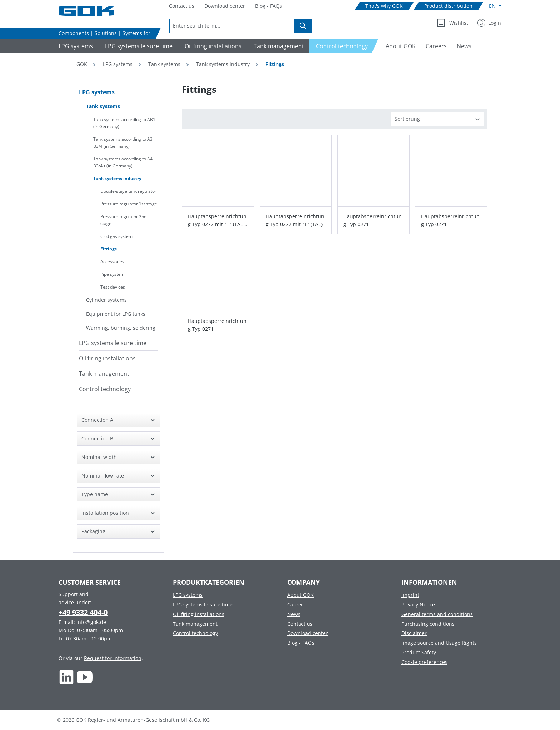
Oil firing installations (107, 358)
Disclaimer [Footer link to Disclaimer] (414, 633)
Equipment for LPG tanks (116, 314)
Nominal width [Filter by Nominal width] (118, 457)
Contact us (300, 624)
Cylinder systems (106, 300)
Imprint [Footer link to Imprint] (410, 595)
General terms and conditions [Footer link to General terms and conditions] (437, 614)
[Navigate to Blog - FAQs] (269, 6)
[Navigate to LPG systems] (75, 46)
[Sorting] (437, 119)
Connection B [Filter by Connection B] (118, 438)
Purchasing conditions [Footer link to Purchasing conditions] (428, 624)
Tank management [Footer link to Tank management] (195, 624)
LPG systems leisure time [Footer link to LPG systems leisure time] (203, 604)
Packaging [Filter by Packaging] (118, 531)
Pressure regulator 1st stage (129, 204)
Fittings (109, 249)
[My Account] (489, 23)
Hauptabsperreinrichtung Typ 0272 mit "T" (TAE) (295, 220)
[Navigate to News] (464, 46)
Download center (307, 633)
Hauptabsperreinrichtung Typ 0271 (372, 220)
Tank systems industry (117, 178)
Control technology (105, 389)
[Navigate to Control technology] (344, 46)
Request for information (113, 658)
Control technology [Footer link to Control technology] (195, 633)
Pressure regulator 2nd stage (123, 220)
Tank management (104, 374)
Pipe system (112, 274)
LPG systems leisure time (113, 343)
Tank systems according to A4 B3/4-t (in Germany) (123, 162)
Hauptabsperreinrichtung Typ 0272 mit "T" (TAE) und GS (217, 221)
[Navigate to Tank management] (278, 46)
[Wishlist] (453, 23)
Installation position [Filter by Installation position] (118, 513)
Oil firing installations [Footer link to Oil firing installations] (199, 614)
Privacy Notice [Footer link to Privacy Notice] (418, 604)
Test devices (113, 287)
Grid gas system (116, 236)
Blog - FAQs (301, 643)
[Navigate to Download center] (225, 6)
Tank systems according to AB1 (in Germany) (124, 123)
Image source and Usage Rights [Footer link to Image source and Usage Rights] (439, 643)
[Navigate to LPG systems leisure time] (138, 46)
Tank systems (103, 106)
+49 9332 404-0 (83, 612)
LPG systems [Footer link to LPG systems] (188, 595)
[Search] (303, 26)
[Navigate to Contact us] (182, 6)
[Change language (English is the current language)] (495, 6)
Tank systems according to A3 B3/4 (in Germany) (123, 143)
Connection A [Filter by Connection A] (118, 420)
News (294, 614)
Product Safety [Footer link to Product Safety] (419, 652)
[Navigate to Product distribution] (448, 6)
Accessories (112, 262)
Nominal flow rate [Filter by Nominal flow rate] (118, 476)
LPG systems (97, 92)
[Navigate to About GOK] (398, 46)
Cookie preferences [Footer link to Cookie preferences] (424, 662)
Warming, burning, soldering (121, 328)
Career (295, 604)
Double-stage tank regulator (128, 191)
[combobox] (232, 26)
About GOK (300, 595)
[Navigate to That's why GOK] (384, 6)
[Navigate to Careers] (436, 46)
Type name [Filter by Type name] (118, 494)
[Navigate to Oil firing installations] (212, 46)
